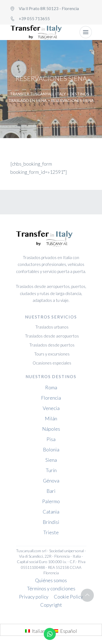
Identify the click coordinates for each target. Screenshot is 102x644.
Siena (51, 460)
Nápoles (51, 429)
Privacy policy (34, 597)
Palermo (51, 501)
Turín (51, 470)
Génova (51, 481)
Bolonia (51, 449)
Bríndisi (51, 522)
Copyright (51, 605)
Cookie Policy (68, 597)
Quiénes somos (51, 580)
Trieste (51, 532)
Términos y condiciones (51, 588)
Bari (51, 491)
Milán (51, 418)
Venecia (51, 408)
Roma (51, 387)
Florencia (51, 398)
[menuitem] (36, 631)
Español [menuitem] (69, 631)
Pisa (51, 439)
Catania (51, 512)
